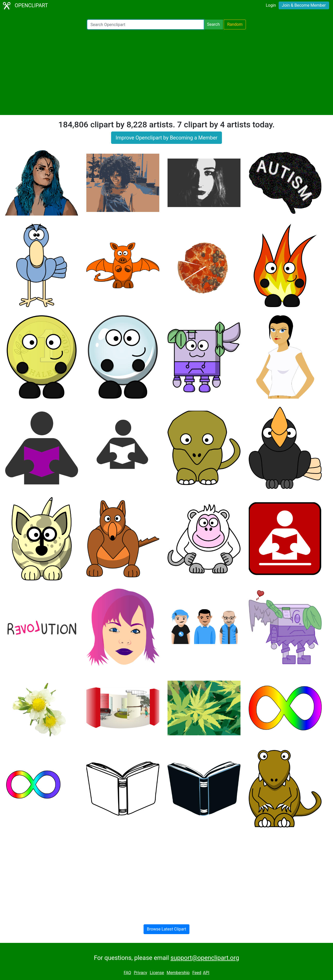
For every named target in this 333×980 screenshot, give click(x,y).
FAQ (127, 973)
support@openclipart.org (205, 958)
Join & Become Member (304, 5)
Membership (178, 973)
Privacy (140, 973)
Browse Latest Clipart (167, 929)
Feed (197, 973)
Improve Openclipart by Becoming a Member (166, 138)
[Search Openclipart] (145, 24)
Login (271, 5)
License (157, 973)
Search (213, 24)
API (206, 973)
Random (235, 24)
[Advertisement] (166, 72)
